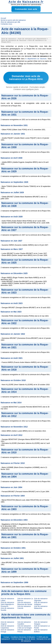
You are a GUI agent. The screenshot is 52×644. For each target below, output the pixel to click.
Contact (6, 637)
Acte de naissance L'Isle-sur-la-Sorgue (24, 627)
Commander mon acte (26, 9)
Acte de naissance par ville (10, 22)
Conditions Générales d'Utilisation (23, 637)
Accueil (3, 18)
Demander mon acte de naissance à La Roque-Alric (26, 78)
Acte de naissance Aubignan (41, 603)
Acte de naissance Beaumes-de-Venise (25, 603)
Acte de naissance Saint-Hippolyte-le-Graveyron (7, 604)
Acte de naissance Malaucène (41, 607)
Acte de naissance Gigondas (41, 600)
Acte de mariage (17, 639)
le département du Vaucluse (36, 59)
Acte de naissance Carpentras (7, 627)
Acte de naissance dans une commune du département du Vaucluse (26, 616)
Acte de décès (30, 639)
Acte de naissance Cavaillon (24, 623)
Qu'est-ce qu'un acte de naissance (13, 20)
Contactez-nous (6, 24)
